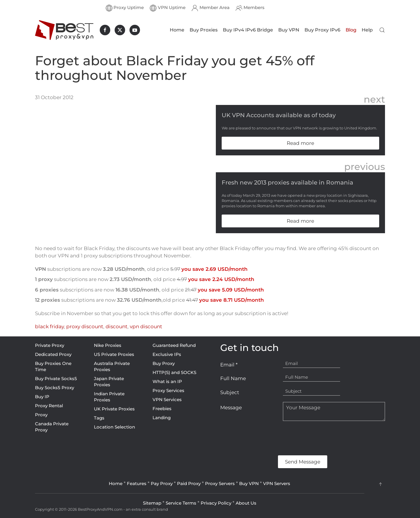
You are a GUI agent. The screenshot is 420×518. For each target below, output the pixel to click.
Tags (99, 418)
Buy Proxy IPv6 (322, 30)
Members (250, 8)
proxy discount (85, 326)
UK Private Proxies (114, 409)
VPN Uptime (168, 8)
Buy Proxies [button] (204, 30)
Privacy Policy (216, 503)
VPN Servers (277, 483)
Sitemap (152, 503)
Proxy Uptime (125, 8)
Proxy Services (168, 390)
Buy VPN (289, 30)
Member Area (210, 8)
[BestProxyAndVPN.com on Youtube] (135, 30)
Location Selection (114, 427)
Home (177, 30)
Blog (351, 30)
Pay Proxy (162, 483)
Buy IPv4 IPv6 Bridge (248, 30)
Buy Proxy (164, 363)
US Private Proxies (114, 354)
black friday (49, 326)
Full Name (233, 378)
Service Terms (181, 503)
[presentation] (265, 438)
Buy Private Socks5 (56, 379)
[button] (382, 30)
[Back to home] (64, 30)
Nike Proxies (108, 345)
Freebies (162, 409)
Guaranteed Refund (174, 345)
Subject (230, 392)
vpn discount (146, 326)
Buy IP (42, 397)
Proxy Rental (49, 406)
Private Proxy (50, 345)
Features (137, 483)
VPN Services (167, 400)
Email (229, 365)
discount (117, 326)
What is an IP (167, 381)
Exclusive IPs (167, 354)
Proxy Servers (220, 483)
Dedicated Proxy (53, 354)
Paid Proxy (189, 483)
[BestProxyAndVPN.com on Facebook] (105, 30)
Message (231, 408)
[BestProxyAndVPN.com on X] (120, 30)
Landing (162, 418)
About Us (246, 503)
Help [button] (367, 30)
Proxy (41, 415)
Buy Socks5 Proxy (55, 388)
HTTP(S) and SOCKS (174, 372)
